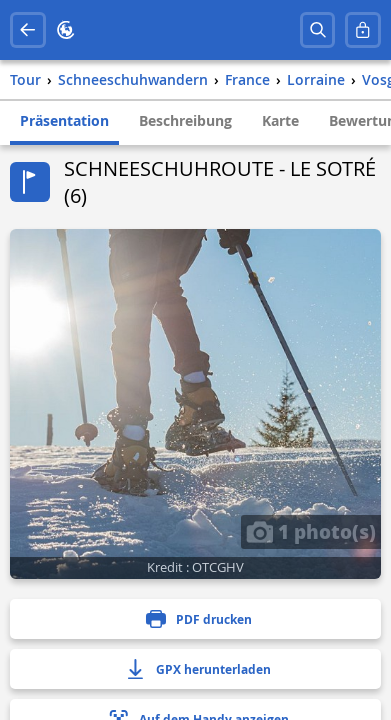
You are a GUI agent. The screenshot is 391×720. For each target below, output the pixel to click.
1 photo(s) (311, 531)
